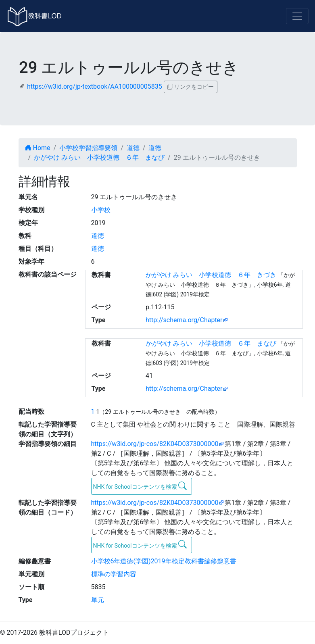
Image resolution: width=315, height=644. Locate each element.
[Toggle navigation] (297, 16)
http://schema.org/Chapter (184, 320)
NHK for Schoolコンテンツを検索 (140, 486)
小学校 (101, 210)
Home (38, 148)
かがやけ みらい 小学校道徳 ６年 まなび (99, 157)
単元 (98, 600)
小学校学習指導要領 (88, 148)
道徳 (133, 148)
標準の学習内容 (114, 574)
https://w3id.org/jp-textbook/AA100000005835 (95, 86)
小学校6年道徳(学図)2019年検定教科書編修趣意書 (164, 561)
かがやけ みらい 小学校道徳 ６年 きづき (211, 275)
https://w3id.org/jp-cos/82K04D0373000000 (155, 444)
